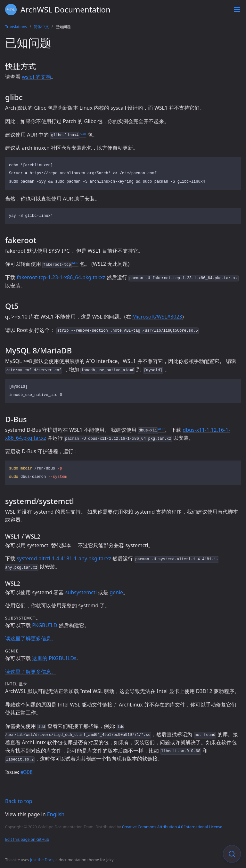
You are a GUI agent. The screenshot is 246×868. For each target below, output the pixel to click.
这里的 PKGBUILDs (54, 658)
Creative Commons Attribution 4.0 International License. (173, 827)
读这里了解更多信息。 (31, 638)
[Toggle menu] (237, 10)
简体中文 (41, 27)
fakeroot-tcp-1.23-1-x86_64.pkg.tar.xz (61, 277)
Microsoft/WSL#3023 (157, 317)
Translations (16, 27)
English (56, 814)
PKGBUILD (45, 625)
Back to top (19, 801)
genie (116, 592)
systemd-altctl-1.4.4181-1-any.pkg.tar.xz (64, 558)
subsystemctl (81, 592)
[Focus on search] (232, 854)
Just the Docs (42, 860)
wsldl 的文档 (36, 77)
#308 (27, 772)
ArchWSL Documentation (58, 10)
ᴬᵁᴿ (83, 135)
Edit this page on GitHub (27, 839)
